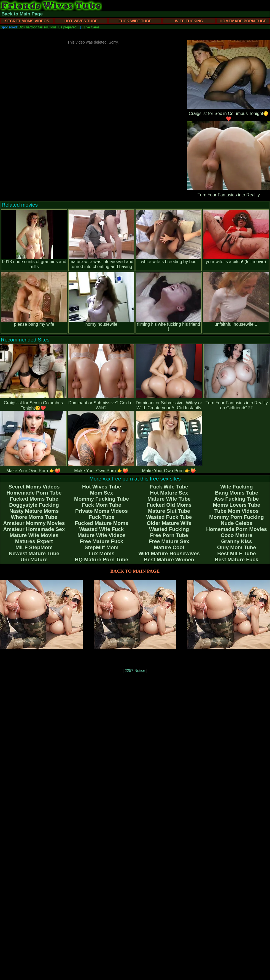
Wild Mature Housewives (169, 553)
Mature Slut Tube (169, 511)
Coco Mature (237, 535)
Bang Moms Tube (237, 493)
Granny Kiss (237, 541)
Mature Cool (169, 547)
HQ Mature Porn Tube (102, 560)
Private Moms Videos (102, 511)
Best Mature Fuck (236, 560)
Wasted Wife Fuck (102, 529)
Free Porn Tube (169, 535)
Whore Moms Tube (34, 517)
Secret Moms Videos (27, 21)
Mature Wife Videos (102, 535)
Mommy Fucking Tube (102, 499)
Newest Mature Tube (34, 553)
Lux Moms (102, 553)
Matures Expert (34, 541)
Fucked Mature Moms (101, 523)
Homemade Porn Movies (237, 529)
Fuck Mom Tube (102, 505)
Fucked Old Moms (169, 505)
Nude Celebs (237, 523)
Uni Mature (34, 560)
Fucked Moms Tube (34, 499)
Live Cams (92, 27)
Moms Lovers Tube (237, 505)
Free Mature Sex (169, 541)
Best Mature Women (169, 560)
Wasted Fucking (169, 529)
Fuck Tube (102, 517)
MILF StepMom (34, 547)
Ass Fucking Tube (236, 499)
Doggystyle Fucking (34, 505)
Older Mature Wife (169, 523)
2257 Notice (135, 671)
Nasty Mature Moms (34, 511)
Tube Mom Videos (237, 511)
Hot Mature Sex (169, 493)
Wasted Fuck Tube (169, 517)
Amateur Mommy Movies (34, 523)
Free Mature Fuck (102, 541)
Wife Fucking (189, 21)
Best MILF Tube (236, 553)
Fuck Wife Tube (135, 21)
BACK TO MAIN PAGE (135, 571)
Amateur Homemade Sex (34, 529)
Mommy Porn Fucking (236, 517)
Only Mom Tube (237, 547)
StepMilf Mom (102, 547)
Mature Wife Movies (34, 535)
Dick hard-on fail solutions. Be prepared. (48, 27)
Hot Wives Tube (81, 21)
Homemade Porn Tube (243, 21)
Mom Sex (102, 493)
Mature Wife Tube (169, 499)
